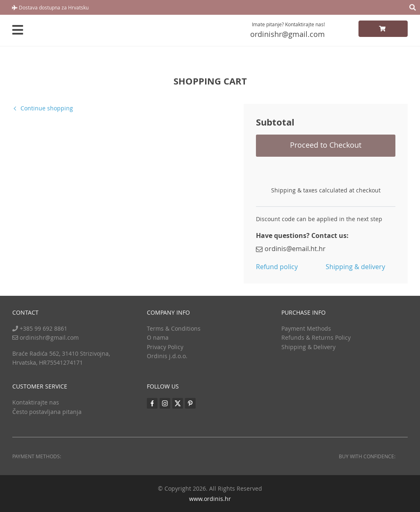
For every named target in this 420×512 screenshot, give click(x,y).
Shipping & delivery (355, 267)
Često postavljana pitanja (47, 412)
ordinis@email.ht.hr (291, 249)
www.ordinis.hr (210, 499)
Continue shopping (47, 108)
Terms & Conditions (174, 328)
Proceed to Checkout (326, 145)
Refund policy (277, 267)
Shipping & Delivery (308, 347)
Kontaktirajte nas (36, 402)
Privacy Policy (165, 347)
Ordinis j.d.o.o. (167, 356)
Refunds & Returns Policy (316, 337)
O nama (158, 337)
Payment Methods (306, 328)
